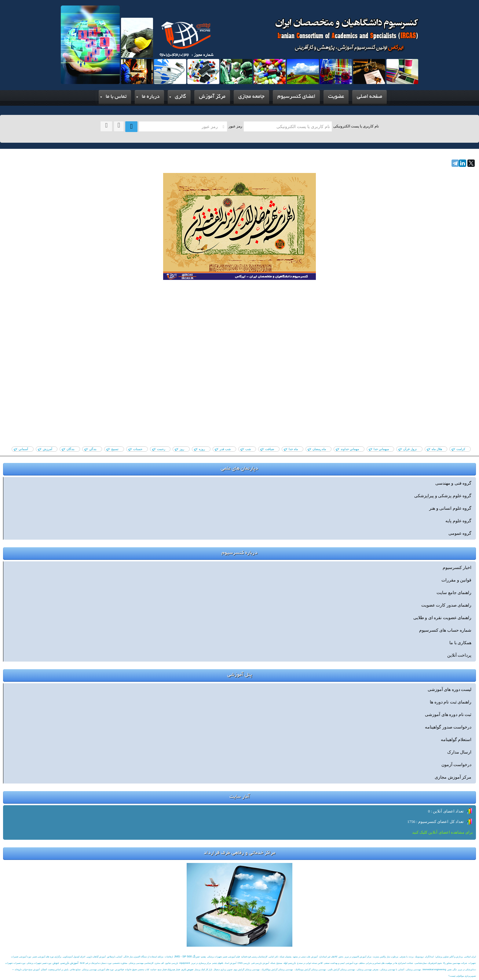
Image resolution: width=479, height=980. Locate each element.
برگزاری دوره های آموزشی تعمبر (47, 957)
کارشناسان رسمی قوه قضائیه (254, 957)
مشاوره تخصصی (120, 963)
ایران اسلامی (470, 957)
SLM (82, 963)
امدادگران (429, 957)
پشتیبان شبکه (285, 957)
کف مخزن (159, 963)
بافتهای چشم (218, 963)
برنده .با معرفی (407, 957)
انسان (44, 969)
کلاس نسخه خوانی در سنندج (310, 963)
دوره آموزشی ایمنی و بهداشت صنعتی (341, 963)
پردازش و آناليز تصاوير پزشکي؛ (449, 957)
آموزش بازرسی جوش (66, 963)
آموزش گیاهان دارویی (96, 957)
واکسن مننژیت (379, 957)
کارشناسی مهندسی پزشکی (141, 963)
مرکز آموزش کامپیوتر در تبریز (358, 957)
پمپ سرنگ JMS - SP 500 (190, 956)
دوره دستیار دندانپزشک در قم (98, 963)
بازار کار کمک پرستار (203, 969)
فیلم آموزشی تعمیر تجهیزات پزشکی (223, 957)
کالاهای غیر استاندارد (328, 957)
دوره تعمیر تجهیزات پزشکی (39, 963)
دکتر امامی (273, 957)
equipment (185, 963)
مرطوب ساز (393, 957)
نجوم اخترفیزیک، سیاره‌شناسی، (428, 963)
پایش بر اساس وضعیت (58, 969)
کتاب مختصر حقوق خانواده (137, 969)
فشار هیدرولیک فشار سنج (169, 969)
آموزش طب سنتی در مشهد (305, 957)
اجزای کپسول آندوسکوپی (74, 957)
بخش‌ (341, 957)
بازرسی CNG (244, 963)
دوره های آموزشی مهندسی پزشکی (98, 969)
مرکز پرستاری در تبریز (201, 963)
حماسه (153, 969)
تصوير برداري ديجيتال (223, 969)
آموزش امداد (230, 963)
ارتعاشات (169, 957)
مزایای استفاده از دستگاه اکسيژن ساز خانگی (143, 957)
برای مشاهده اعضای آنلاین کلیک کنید (442, 832)
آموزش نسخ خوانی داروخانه (27, 969)
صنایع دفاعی (75, 969)
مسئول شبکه (276, 963)
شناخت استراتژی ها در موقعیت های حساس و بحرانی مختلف (386, 963)
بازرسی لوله (290, 963)
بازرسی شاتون (172, 963)
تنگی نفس (452, 969)
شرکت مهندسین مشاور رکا (455, 963)
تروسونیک (419, 957)
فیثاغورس (119, 969)
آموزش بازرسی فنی (260, 963)
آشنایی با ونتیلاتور (115, 957)
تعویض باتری (187, 969)
